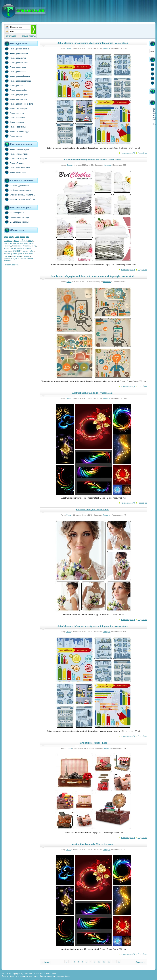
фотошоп (8, 258)
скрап (31, 254)
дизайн (20, 248)
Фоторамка (26, 246)
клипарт (17, 251)
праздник (7, 254)
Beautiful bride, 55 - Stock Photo (93, 510)
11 (104, 962)
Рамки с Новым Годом (16, 149)
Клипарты (107, 48)
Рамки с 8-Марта (14, 163)
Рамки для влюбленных (17, 76)
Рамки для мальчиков (16, 53)
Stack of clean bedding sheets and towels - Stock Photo (93, 160)
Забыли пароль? (29, 36)
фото (18, 256)
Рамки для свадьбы (15, 90)
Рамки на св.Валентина (17, 168)
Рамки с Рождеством (16, 154)
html (28, 237)
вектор (34, 246)
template (13, 243)
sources (7, 243)
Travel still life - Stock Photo (93, 743)
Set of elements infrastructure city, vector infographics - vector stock (93, 43)
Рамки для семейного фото (18, 104)
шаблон (23, 258)
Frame (17, 237)
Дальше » (140, 962)
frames (23, 237)
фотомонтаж (26, 256)
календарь (8, 251)
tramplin (20, 243)
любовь (32, 251)
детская (7, 248)
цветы (16, 258)
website (32, 243)
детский (13, 248)
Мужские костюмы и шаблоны (20, 195)
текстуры (7, 256)
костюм (25, 251)
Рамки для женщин (15, 72)
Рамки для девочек (15, 58)
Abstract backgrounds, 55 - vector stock (93, 393)
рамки (21, 253)
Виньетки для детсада (16, 217)
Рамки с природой (15, 118)
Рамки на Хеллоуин (15, 172)
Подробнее (142, 153)
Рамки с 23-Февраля (16, 158)
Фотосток (107, 165)
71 (119, 962)
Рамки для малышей (16, 62)
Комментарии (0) (128, 153)
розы (27, 254)
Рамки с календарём (16, 108)
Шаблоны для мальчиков (17, 190)
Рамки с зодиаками (15, 127)
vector (26, 243)
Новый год (8, 246)
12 (109, 962)
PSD (23, 240)
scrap (31, 241)
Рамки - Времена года (16, 131)
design (11, 237)
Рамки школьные (14, 113)
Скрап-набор (17, 246)
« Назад (46, 962)
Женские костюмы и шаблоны (20, 199)
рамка (14, 253)
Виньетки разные (14, 213)
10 (99, 962)
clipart (6, 237)
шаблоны (30, 258)
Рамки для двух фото (16, 95)
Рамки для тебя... (14, 85)
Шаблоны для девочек (16, 186)
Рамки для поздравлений (18, 81)
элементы (7, 260)
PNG (16, 241)
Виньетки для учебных (16, 222)
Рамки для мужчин (15, 67)
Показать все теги (11, 265)
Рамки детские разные (16, 49)
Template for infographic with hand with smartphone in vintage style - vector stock (93, 276)
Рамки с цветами (14, 122)
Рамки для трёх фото (16, 99)
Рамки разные (13, 136)
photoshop (9, 241)
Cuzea (69, 48)
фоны (13, 256)
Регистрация (10, 36)
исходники (27, 248)
